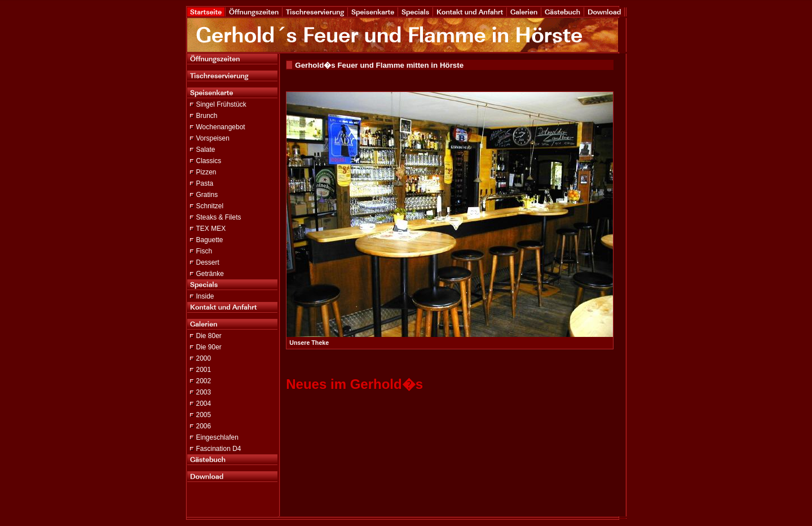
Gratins (207, 195)
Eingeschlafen (217, 437)
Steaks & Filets (219, 217)
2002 (204, 381)
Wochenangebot (221, 127)
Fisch (204, 251)
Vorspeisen (213, 138)
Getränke (210, 274)
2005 (204, 415)
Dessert (208, 262)
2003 (204, 392)
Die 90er (209, 347)
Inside (205, 296)
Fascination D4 (219, 449)
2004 (204, 404)
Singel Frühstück (221, 104)
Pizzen (206, 172)
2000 (204, 358)
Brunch (207, 116)
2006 (204, 426)
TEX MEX (211, 229)
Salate (206, 150)
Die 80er (209, 336)
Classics (209, 161)
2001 (204, 370)
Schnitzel (210, 206)
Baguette (210, 240)
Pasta (205, 183)
